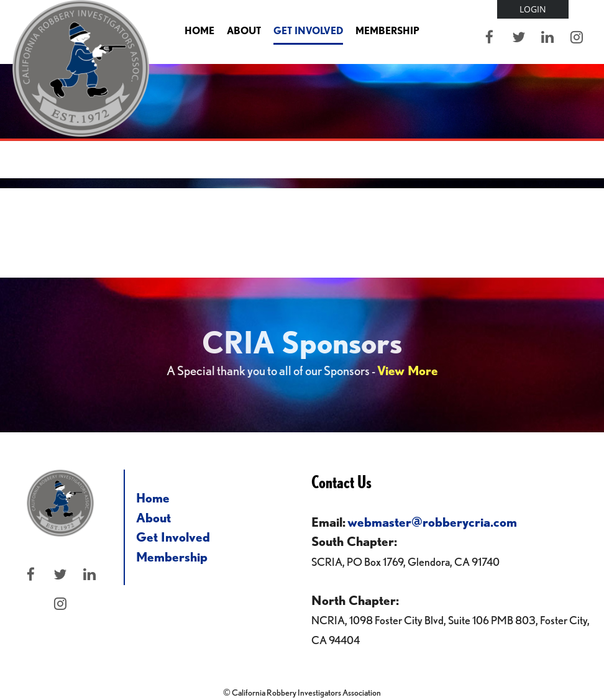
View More (408, 370)
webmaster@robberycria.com (432, 522)
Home (153, 498)
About (153, 518)
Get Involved (173, 537)
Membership (172, 557)
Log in (533, 9)
